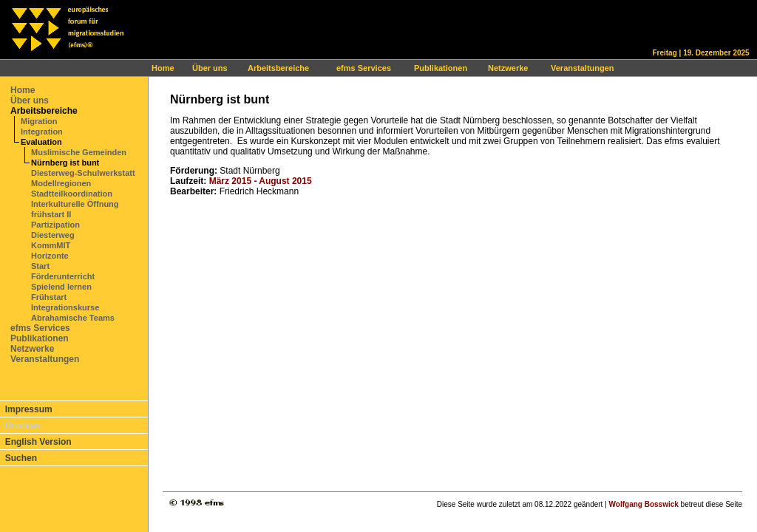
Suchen (21, 458)
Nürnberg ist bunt (65, 163)
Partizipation (55, 225)
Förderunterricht (63, 276)
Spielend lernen (61, 287)
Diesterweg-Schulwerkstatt (83, 173)
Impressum (29, 409)
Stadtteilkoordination (72, 194)
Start (40, 266)
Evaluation (41, 142)
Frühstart (49, 297)
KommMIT (51, 245)
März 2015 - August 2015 (261, 181)
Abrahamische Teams (73, 318)
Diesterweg (53, 235)
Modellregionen (61, 183)
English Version (38, 442)
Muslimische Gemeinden (79, 152)
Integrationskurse (65, 307)
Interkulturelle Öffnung (75, 204)
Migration (39, 121)
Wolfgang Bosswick (644, 504)
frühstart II (51, 214)
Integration (42, 132)
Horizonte (50, 256)
